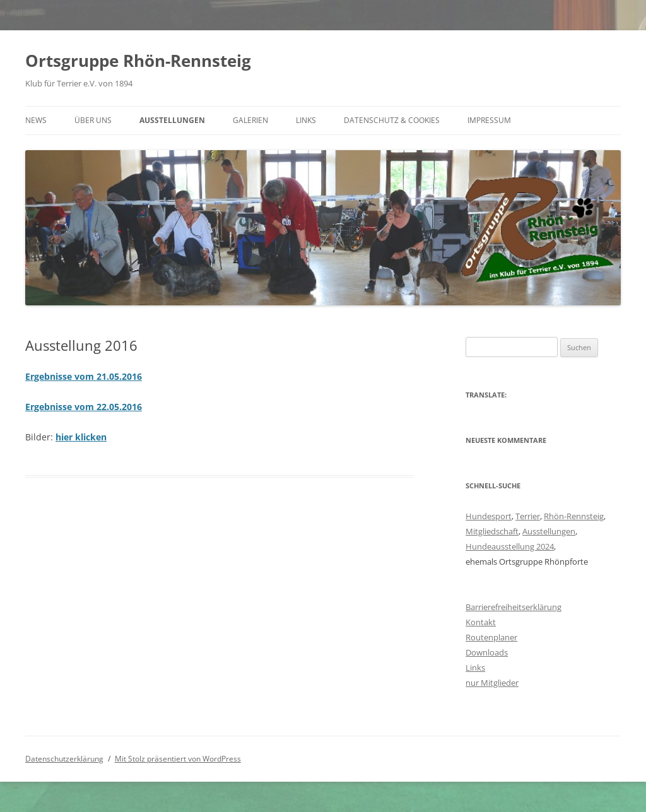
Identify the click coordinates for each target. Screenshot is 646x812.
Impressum (489, 120)
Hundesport (489, 516)
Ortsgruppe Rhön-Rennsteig (138, 61)
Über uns (93, 120)
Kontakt (481, 622)
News (36, 120)
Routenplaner (491, 637)
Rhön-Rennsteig (574, 516)
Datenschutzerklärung (64, 759)
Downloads (487, 652)
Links (306, 120)
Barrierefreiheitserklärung (514, 607)
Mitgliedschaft (492, 531)
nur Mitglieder (492, 683)
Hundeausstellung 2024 (510, 546)
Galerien (250, 120)
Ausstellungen (172, 120)
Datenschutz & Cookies (392, 120)
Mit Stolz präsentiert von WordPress (178, 759)
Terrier (528, 516)
